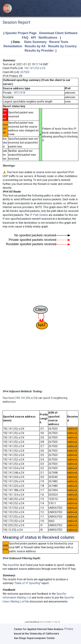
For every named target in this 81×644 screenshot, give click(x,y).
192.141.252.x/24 (35, 68)
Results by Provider (39, 51)
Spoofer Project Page (21, 33)
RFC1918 (20, 93)
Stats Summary (35, 42)
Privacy (69, 629)
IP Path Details (39, 215)
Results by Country (62, 46)
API (33, 38)
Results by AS (35, 46)
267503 (25, 72)
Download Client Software (58, 33)
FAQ (25, 38)
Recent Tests (59, 42)
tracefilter (14, 565)
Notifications (48, 38)
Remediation (13, 46)
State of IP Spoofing (28, 583)
